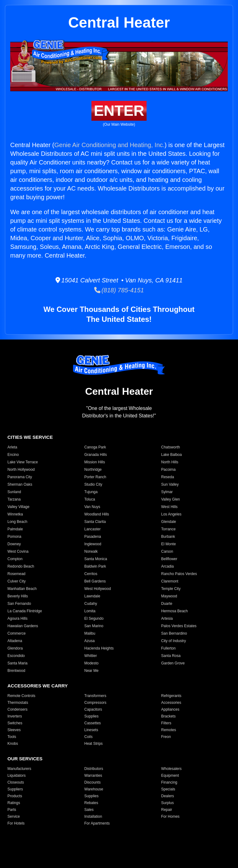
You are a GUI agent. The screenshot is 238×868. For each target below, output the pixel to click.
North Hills (170, 462)
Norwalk (91, 551)
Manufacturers (19, 769)
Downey (14, 544)
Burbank (168, 537)
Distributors (94, 769)
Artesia (167, 618)
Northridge (93, 470)
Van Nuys (92, 507)
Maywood (169, 596)
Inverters (15, 716)
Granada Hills (96, 455)
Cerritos (91, 574)
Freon (166, 737)
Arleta (12, 447)
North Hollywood (21, 470)
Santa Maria (18, 663)
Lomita (90, 611)
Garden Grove (173, 663)
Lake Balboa (172, 455)
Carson (167, 551)
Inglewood (93, 544)
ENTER (119, 111)
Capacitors (93, 709)
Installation (93, 816)
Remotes (169, 730)
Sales (89, 810)
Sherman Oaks (20, 484)
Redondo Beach (21, 566)
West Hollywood (98, 589)
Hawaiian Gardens (23, 626)
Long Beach (17, 522)
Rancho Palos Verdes (179, 574)
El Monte (168, 544)
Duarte (167, 604)
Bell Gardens (95, 581)
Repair (167, 810)
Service (14, 816)
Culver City (17, 581)
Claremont (170, 581)
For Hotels (16, 823)
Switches (15, 723)
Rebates (91, 803)
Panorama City (20, 477)
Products (15, 796)
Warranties (93, 776)
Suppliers (15, 789)
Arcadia (167, 566)
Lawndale (92, 596)
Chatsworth (171, 447)
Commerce (17, 633)
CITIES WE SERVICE (30, 437)
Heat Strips (93, 744)
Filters (166, 723)
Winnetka (15, 514)
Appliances (170, 709)
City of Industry (174, 641)
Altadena (15, 641)
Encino (13, 455)
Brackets (168, 716)
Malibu (90, 633)
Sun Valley (170, 484)
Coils (88, 737)
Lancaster (93, 529)
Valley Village (18, 507)
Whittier (91, 656)
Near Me (91, 671)
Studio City (93, 484)
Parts (12, 810)
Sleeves (14, 730)
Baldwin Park (95, 566)
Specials (168, 789)
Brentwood (16, 671)
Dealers (167, 796)
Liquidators (17, 776)
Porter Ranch (95, 477)
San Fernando (19, 604)
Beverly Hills (18, 596)
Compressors (95, 703)
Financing (169, 782)
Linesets (91, 730)
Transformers (95, 696)
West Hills (169, 507)
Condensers (18, 709)
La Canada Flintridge (25, 611)
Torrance (168, 529)
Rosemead (16, 574)
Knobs (13, 744)
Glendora (15, 648)
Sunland (14, 492)
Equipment (170, 776)
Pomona (14, 537)
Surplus (167, 803)
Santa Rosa (171, 656)
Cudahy (91, 604)
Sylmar (167, 492)
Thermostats (18, 703)
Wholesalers (171, 769)
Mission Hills (95, 462)
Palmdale (15, 529)
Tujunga (91, 492)
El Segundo (94, 618)
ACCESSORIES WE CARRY (37, 686)
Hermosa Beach (174, 611)
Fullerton (168, 648)
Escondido (16, 656)
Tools (12, 737)
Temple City (171, 589)
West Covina (18, 551)
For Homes (170, 816)
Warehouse (94, 789)
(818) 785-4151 (119, 290)
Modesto (91, 663)
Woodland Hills (97, 514)
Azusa (89, 641)
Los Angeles (171, 514)
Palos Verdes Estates (179, 626)
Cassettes (93, 723)
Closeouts (16, 782)
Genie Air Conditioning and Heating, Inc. (109, 145)
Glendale (169, 522)
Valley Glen (170, 499)
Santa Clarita (95, 522)
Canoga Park (95, 447)
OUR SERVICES (25, 759)
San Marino (94, 626)
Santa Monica (96, 559)
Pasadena (93, 537)
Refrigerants (171, 696)
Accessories (171, 703)
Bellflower (169, 559)
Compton (15, 559)
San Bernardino (174, 633)
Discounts (93, 782)
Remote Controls (21, 696)
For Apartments (97, 823)
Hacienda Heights (99, 648)
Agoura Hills (18, 618)
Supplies (91, 716)
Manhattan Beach (22, 589)
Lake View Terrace (23, 462)
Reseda (167, 477)
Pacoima (168, 470)
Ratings (14, 803)
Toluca (90, 499)
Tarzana (14, 499)
